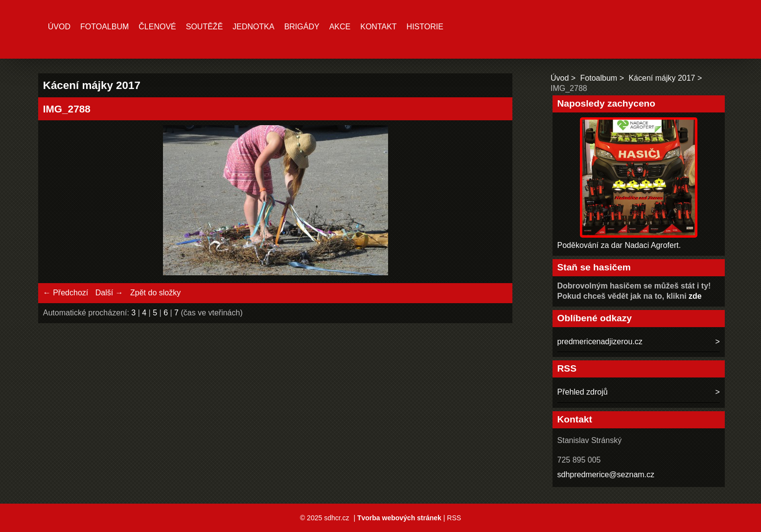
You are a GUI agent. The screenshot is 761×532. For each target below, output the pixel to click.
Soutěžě (205, 27)
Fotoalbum (104, 27)
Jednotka (253, 27)
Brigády (302, 27)
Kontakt (378, 27)
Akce (340, 27)
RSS (454, 518)
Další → (109, 293)
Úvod (59, 27)
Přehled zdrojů (583, 392)
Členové (157, 27)
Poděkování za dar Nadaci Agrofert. (619, 245)
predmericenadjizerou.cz (600, 342)
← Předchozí (66, 293)
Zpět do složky (155, 293)
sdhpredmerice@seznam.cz (606, 475)
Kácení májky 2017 (662, 78)
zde (695, 296)
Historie (425, 27)
